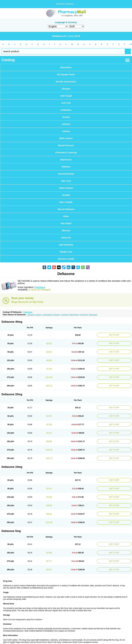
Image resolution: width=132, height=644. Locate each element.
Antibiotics (66, 110)
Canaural (65, 315)
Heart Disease (66, 188)
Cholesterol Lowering (66, 153)
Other (66, 216)
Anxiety (66, 117)
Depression (66, 160)
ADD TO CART (114, 335)
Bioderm (57, 315)
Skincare (66, 231)
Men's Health (66, 202)
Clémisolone (74, 315)
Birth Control (66, 138)
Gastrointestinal (66, 174)
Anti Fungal (66, 96)
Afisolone (31, 315)
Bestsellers (66, 67)
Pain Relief (66, 223)
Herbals (66, 195)
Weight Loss (66, 252)
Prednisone (40, 287)
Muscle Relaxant (66, 209)
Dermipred (93, 315)
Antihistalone (47, 315)
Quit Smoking (66, 245)
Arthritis (66, 124)
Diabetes (66, 167)
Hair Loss (66, 181)
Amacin (39, 315)
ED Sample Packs (66, 75)
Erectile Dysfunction (66, 82)
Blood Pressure (66, 145)
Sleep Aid (66, 238)
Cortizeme (84, 315)
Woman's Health (66, 259)
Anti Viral (66, 103)
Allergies (66, 89)
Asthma (66, 131)
